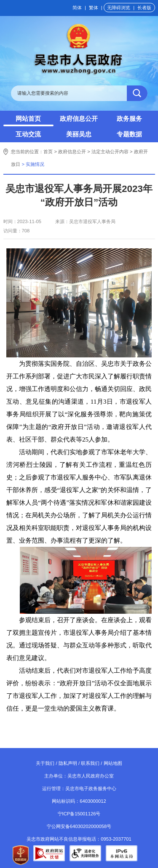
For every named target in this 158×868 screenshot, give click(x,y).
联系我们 (90, 763)
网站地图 (113, 763)
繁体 (94, 8)
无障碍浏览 (119, 8)
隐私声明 (68, 763)
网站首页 (28, 118)
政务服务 (129, 118)
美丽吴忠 (79, 134)
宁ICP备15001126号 (79, 814)
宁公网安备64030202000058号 (79, 826)
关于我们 (45, 763)
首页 (48, 152)
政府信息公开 (79, 118)
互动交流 (28, 134)
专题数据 (129, 134)
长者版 (144, 8)
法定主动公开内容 (110, 152)
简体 (77, 8)
